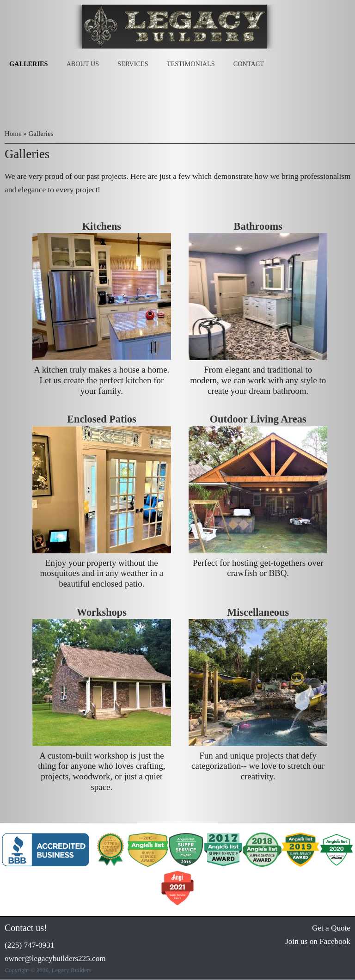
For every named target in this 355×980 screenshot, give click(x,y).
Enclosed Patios (102, 419)
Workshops (102, 612)
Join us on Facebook (318, 941)
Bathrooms (258, 226)
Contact (249, 64)
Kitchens (102, 226)
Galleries (28, 64)
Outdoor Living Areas (258, 419)
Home (13, 134)
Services (133, 64)
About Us (83, 64)
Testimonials (191, 64)
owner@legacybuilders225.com (55, 959)
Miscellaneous (258, 612)
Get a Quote (331, 928)
